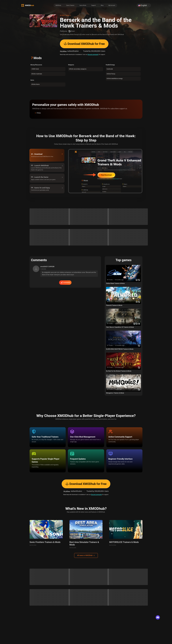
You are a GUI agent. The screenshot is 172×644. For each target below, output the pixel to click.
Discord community (93, 54)
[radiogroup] (85, 5)
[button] (86, 113)
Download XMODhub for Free (84, 44)
